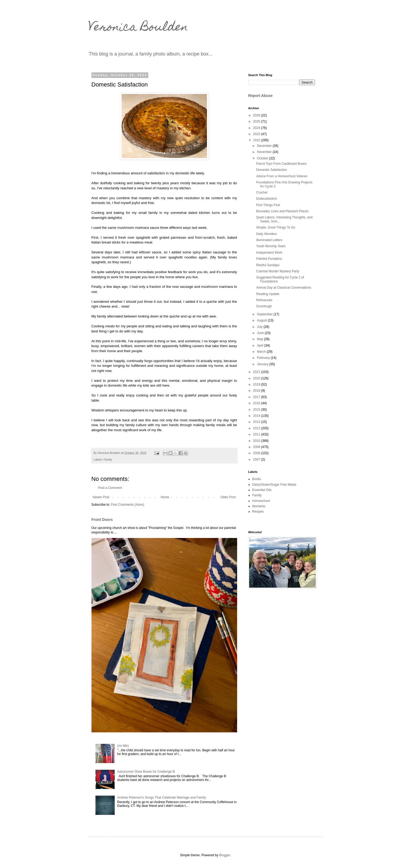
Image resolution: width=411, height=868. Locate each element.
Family (108, 459)
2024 (257, 128)
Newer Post (101, 497)
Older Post (228, 497)
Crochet (262, 193)
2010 (257, 441)
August (262, 320)
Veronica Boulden (138, 28)
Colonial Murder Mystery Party (278, 271)
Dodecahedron (267, 199)
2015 (257, 410)
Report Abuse (260, 96)
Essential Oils (262, 490)
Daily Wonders (266, 234)
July (260, 327)
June (261, 333)
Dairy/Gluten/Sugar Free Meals (274, 485)
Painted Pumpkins (269, 259)
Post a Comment (110, 488)
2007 (257, 459)
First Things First (268, 205)
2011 (257, 434)
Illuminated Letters (269, 240)
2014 (257, 416)
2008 (257, 453)
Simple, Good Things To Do (276, 227)
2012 (257, 428)
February (264, 358)
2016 (257, 403)
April (260, 345)
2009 (257, 447)
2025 (257, 121)
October (263, 158)
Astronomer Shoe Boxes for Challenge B (146, 772)
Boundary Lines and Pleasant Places (282, 211)
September (265, 314)
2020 (257, 378)
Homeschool (261, 501)
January (263, 364)
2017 (257, 397)
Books (257, 479)
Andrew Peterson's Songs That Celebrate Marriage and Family (161, 798)
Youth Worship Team (271, 246)
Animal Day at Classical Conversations (284, 288)
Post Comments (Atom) (128, 505)
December (265, 146)
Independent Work (269, 253)
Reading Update (268, 294)
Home (165, 497)
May (260, 339)
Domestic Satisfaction (271, 170)
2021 (257, 372)
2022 (257, 140)
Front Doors (102, 520)
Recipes (258, 512)
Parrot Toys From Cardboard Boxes (281, 164)
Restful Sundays (268, 265)
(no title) (123, 746)
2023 (257, 134)
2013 (257, 422)
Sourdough (264, 306)
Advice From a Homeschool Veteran (282, 176)
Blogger (225, 855)
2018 (257, 391)
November (265, 152)
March (262, 352)
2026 (257, 115)
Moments (259, 506)
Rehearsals (264, 300)
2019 (257, 384)
